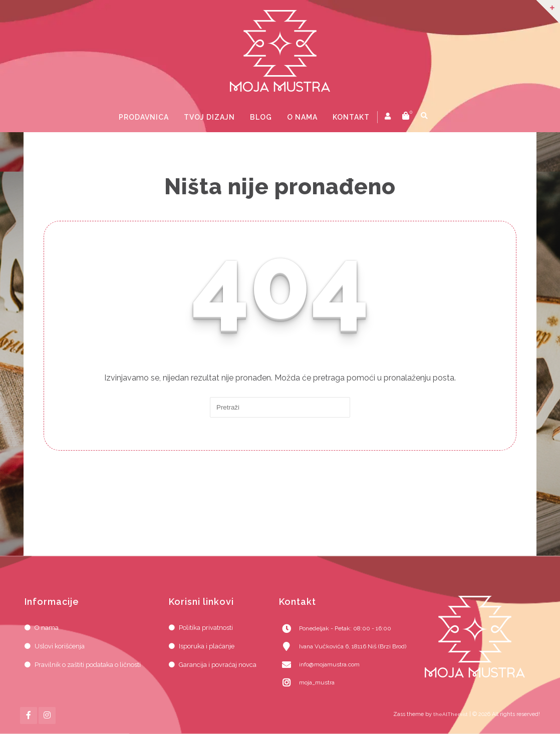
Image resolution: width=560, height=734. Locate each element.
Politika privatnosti (206, 628)
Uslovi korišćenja (60, 646)
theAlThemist (451, 714)
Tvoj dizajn (209, 117)
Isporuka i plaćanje (207, 646)
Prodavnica (144, 117)
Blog (261, 117)
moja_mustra (317, 682)
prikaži (441, 117)
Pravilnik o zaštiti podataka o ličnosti (88, 665)
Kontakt (351, 117)
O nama (302, 117)
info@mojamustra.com (329, 664)
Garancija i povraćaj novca (218, 665)
